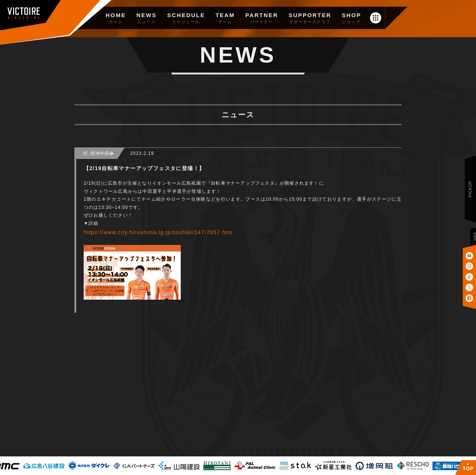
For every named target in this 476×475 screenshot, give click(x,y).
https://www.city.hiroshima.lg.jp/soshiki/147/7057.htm (158, 232)
